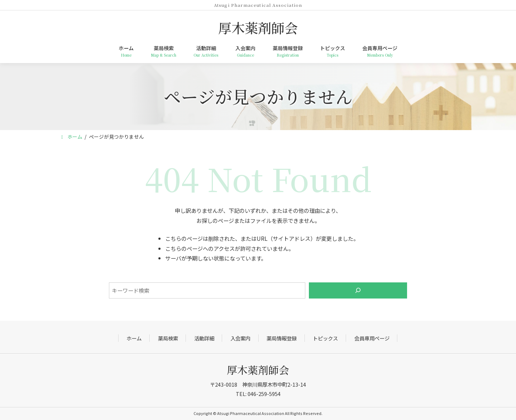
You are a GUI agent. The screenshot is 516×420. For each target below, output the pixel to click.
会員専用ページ (372, 338)
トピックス (325, 338)
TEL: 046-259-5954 (258, 394)
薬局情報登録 (282, 338)
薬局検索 (168, 338)
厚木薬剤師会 (258, 370)
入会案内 (240, 338)
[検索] (358, 290)
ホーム (134, 338)
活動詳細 (204, 338)
